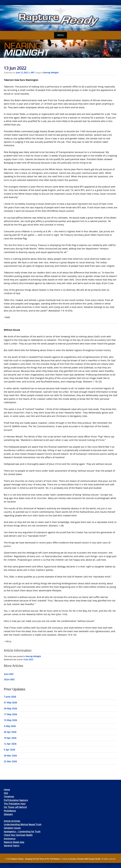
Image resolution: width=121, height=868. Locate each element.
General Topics (12, 846)
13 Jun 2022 (28, 659)
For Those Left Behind (15, 807)
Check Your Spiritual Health (18, 835)
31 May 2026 (10, 702)
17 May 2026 (10, 714)
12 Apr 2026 (10, 744)
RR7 (32, 72)
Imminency (10, 839)
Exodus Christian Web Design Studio (85, 859)
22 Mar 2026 (10, 761)
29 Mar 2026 (10, 756)
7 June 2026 (10, 697)
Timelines (9, 797)
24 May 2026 (10, 708)
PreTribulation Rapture (16, 800)
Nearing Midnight (51, 72)
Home (7, 790)
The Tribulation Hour (15, 804)
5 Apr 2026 (9, 750)
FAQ (6, 793)
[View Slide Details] (60, 18)
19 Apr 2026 (10, 738)
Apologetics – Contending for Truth (22, 832)
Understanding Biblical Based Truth (23, 824)
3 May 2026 (10, 726)
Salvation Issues (12, 828)
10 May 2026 (10, 720)
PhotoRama (10, 811)
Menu (60, 35)
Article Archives (12, 821)
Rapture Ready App (14, 842)
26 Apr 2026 (10, 732)
